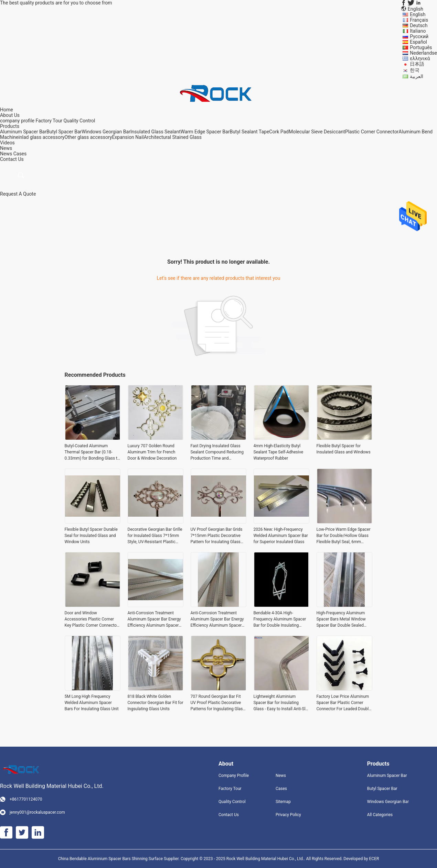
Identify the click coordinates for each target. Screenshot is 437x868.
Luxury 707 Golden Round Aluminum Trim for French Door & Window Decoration (152, 452)
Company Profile (234, 776)
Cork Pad (279, 132)
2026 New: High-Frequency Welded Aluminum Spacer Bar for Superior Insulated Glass (281, 536)
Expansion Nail (128, 137)
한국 (415, 70)
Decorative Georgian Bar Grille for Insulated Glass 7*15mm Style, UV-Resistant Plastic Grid (155, 536)
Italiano (418, 31)
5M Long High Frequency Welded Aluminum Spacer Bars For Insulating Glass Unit (92, 703)
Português (421, 47)
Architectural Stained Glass (173, 137)
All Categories (380, 815)
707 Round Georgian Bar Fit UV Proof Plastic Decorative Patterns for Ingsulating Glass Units (218, 703)
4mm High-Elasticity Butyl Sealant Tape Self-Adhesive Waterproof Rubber (279, 452)
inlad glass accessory (41, 137)
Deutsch (419, 25)
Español (418, 42)
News (6, 154)
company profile (17, 121)
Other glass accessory (88, 137)
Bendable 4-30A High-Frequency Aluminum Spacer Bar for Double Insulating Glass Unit (280, 619)
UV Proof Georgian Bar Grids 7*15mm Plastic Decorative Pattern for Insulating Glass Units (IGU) (217, 536)
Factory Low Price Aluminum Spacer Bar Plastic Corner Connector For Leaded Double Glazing (344, 703)
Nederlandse (423, 53)
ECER (374, 859)
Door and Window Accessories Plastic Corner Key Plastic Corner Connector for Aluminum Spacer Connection (92, 619)
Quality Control (79, 121)
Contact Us (229, 815)
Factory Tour (49, 121)
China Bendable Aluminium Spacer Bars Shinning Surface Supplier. (119, 859)
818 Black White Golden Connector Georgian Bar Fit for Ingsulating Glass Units (156, 703)
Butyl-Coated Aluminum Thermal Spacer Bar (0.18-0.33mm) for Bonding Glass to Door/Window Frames (92, 452)
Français (419, 20)
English (418, 14)
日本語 (417, 64)
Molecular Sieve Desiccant (317, 132)
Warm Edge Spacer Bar (205, 132)
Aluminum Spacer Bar (23, 132)
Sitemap (283, 802)
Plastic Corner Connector (372, 132)
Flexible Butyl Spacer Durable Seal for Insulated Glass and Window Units (91, 536)
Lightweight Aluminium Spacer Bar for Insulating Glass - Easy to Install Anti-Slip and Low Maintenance (281, 703)
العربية (417, 76)
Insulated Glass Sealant (156, 132)
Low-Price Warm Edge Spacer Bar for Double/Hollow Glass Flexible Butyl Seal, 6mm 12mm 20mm (344, 536)
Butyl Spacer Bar (64, 132)
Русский (419, 36)
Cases (20, 154)
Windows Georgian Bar (106, 132)
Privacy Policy (288, 815)
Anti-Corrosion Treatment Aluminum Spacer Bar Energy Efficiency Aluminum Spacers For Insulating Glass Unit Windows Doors (154, 619)
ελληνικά (420, 58)
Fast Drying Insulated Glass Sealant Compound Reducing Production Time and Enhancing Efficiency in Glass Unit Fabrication (217, 452)
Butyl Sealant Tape (249, 132)
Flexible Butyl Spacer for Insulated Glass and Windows (344, 449)
